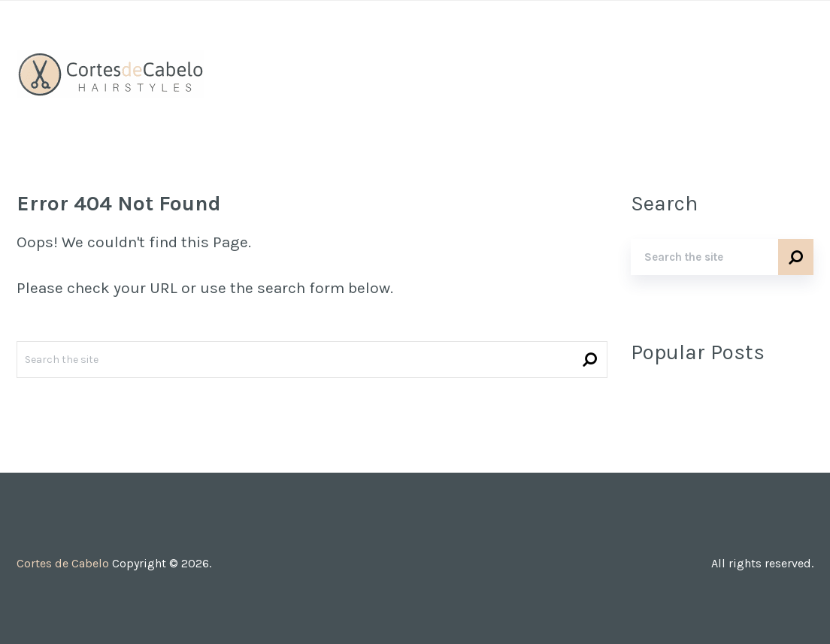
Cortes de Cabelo (63, 563)
